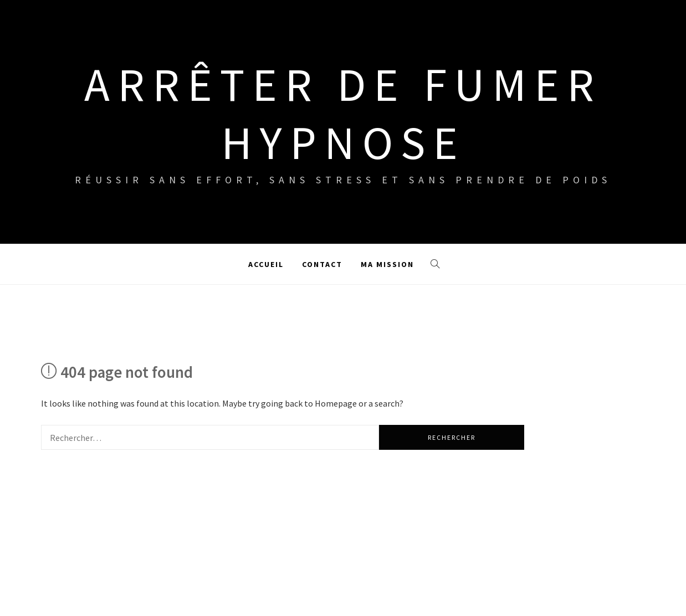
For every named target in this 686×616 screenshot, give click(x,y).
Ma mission (387, 264)
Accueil (266, 264)
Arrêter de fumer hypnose (343, 113)
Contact (322, 264)
